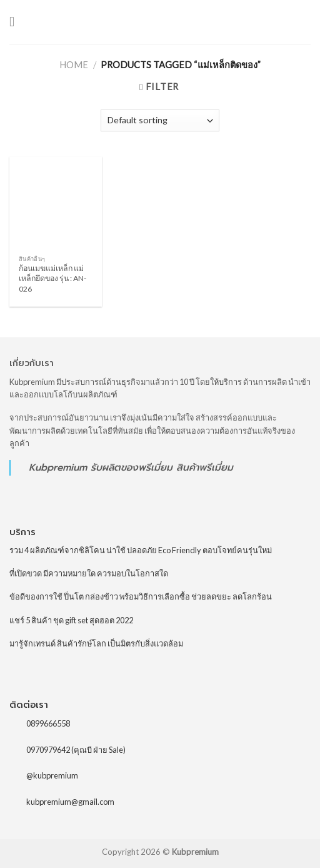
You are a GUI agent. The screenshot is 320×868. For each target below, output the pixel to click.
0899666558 (48, 723)
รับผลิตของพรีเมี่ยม (132, 467)
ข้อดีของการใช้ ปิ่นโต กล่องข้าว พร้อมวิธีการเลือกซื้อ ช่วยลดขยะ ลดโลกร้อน (141, 596)
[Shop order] (160, 120)
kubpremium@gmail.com (70, 802)
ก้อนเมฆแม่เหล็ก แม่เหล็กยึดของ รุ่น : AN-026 (52, 278)
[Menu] (16, 22)
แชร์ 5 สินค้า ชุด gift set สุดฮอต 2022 (71, 620)
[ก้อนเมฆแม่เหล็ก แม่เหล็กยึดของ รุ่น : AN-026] (56, 203)
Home (74, 65)
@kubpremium (52, 775)
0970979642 (48, 749)
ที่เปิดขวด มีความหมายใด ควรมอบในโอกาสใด (89, 573)
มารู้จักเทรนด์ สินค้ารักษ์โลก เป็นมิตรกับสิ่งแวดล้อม (96, 643)
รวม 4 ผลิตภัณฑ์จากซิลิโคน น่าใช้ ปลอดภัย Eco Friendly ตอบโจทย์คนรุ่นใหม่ (141, 550)
